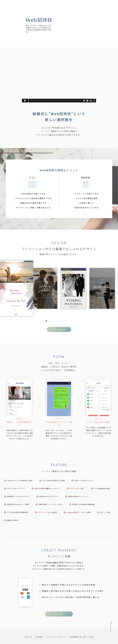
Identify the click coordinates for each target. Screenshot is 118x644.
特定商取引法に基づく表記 (82, 637)
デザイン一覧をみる (59, 329)
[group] (30, 288)
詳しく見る (59, 614)
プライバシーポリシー (56, 637)
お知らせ (28, 637)
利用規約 (39, 637)
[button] (46, 321)
